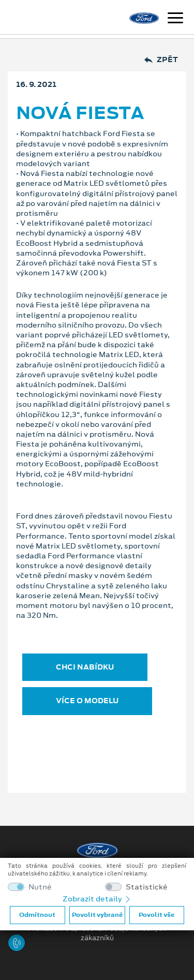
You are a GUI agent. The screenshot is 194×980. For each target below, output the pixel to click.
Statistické (147, 887)
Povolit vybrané (97, 915)
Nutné (40, 887)
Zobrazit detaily (97, 899)
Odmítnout (37, 915)
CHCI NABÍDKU (85, 667)
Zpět (161, 60)
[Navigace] (175, 19)
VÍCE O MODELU (87, 701)
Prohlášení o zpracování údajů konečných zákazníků (97, 933)
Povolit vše (156, 915)
